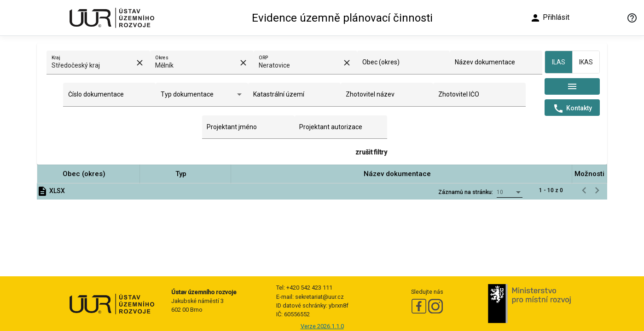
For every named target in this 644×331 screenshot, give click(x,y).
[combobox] (93, 66)
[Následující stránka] (597, 190)
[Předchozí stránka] (584, 190)
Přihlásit (550, 18)
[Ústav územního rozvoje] (111, 18)
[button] (88, 174)
